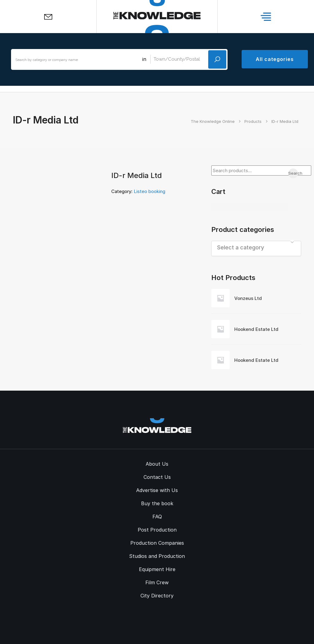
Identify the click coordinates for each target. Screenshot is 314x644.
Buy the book (157, 503)
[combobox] (256, 248)
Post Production (157, 530)
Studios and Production (157, 556)
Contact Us (157, 477)
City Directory (157, 596)
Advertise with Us (157, 490)
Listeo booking (149, 191)
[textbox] (256, 247)
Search (293, 173)
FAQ (157, 517)
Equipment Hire (157, 569)
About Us (157, 464)
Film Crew (157, 582)
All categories (275, 59)
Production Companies (157, 543)
